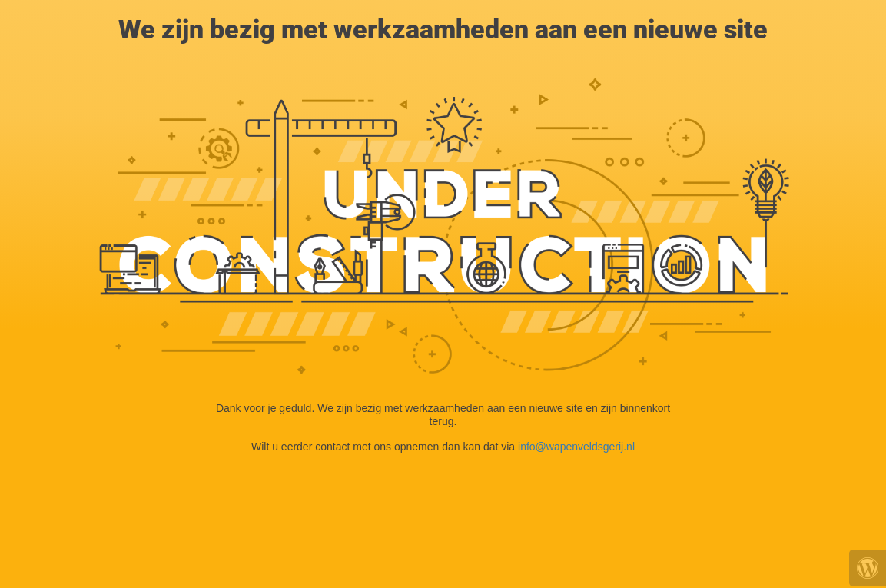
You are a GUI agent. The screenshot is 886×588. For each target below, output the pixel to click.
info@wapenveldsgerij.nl (576, 447)
